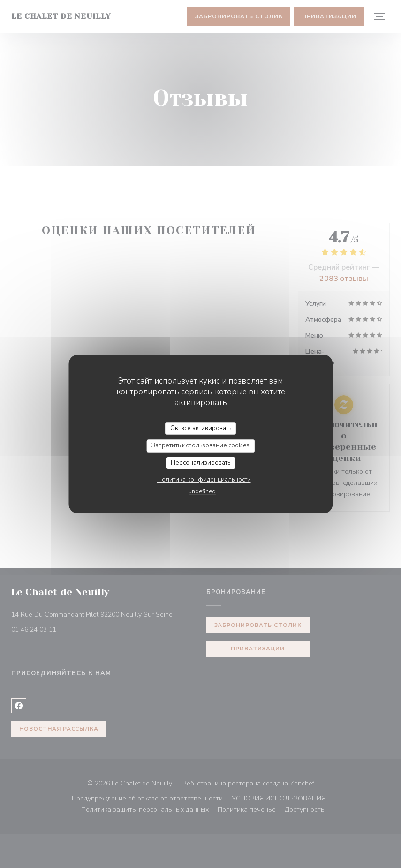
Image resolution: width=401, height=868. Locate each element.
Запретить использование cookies (200, 445)
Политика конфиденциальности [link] (204, 480)
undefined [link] (202, 491)
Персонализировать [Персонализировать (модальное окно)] (200, 463)
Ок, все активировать (201, 428)
